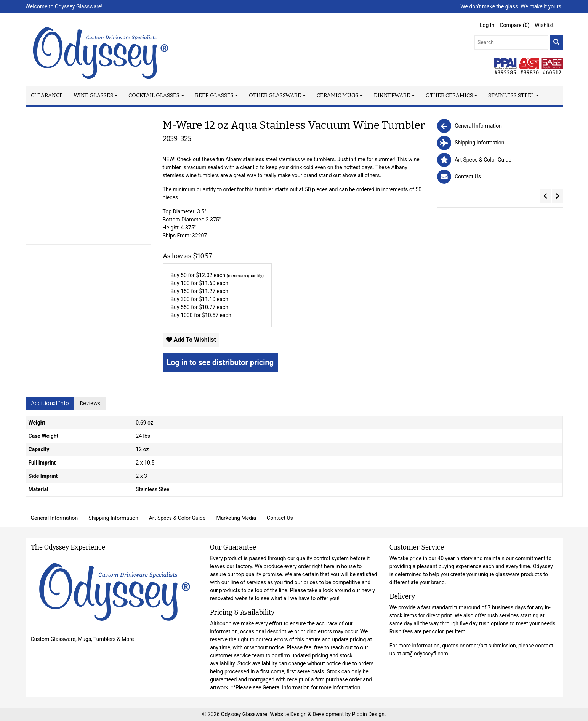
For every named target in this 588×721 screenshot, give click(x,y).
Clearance (47, 95)
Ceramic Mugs (338, 95)
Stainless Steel (511, 95)
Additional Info (50, 403)
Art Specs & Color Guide (177, 518)
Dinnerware (392, 95)
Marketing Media (236, 518)
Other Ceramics (449, 95)
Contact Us (280, 518)
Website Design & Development (307, 714)
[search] (556, 42)
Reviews (90, 403)
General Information (54, 518)
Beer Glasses (214, 95)
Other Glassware (275, 95)
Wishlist (544, 25)
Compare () (514, 25)
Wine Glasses (93, 95)
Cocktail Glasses (154, 95)
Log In (487, 25)
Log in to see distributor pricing (220, 362)
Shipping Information (113, 518)
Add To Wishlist (191, 340)
